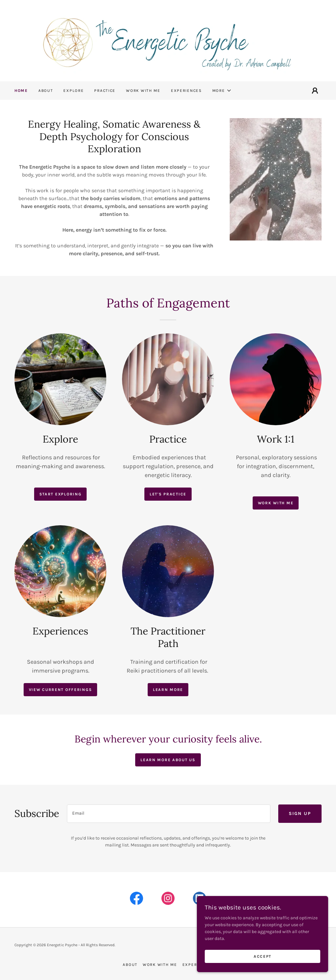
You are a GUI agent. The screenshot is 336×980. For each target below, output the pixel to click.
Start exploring (61, 494)
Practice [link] (105, 91)
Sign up (300, 813)
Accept (262, 956)
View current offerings (61, 690)
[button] (222, 91)
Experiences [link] (186, 91)
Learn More (168, 690)
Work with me (276, 503)
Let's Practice (168, 494)
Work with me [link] (143, 91)
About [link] (46, 91)
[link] (168, 40)
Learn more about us (168, 760)
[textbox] (169, 814)
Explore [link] (73, 91)
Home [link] (21, 91)
